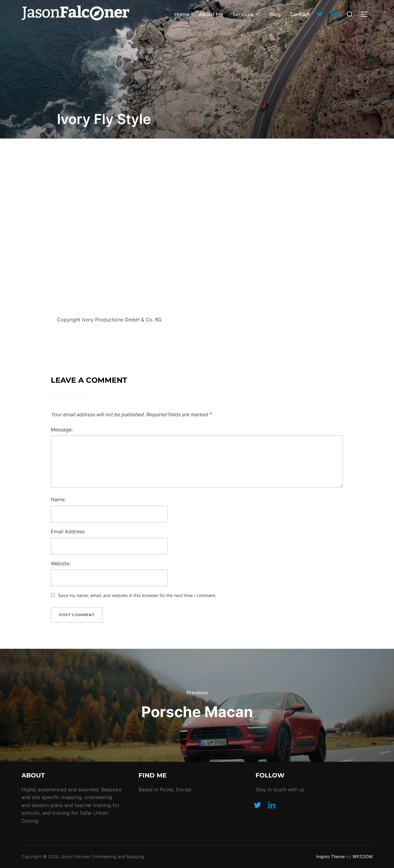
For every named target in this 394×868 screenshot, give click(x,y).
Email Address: (68, 531)
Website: (61, 563)
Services (246, 14)
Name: (58, 499)
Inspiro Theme (330, 856)
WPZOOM (362, 856)
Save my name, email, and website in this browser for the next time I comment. (137, 595)
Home (182, 14)
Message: (62, 430)
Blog (275, 14)
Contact (300, 14)
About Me (211, 14)
